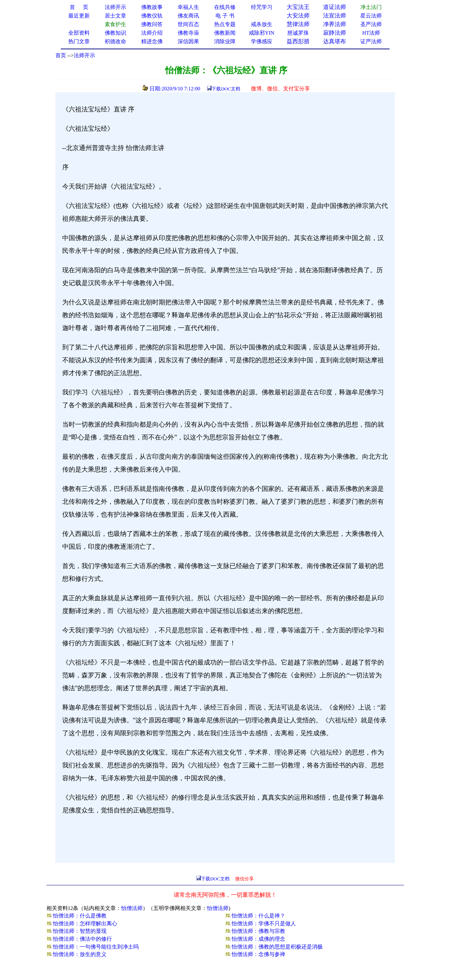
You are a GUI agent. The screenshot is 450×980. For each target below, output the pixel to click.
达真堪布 (335, 41)
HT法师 (371, 33)
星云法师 (371, 16)
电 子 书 (225, 16)
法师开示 (84, 55)
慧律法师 (298, 24)
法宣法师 (335, 16)
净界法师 (335, 24)
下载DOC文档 (226, 89)
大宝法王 (298, 7)
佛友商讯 (188, 16)
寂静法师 (335, 33)
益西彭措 (298, 41)
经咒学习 (262, 7)
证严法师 (371, 41)
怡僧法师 (132, 908)
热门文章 (79, 41)
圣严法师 (371, 24)
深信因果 (188, 41)
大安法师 (298, 16)
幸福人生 (188, 7)
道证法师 (335, 7)
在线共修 (225, 7)
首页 (61, 55)
